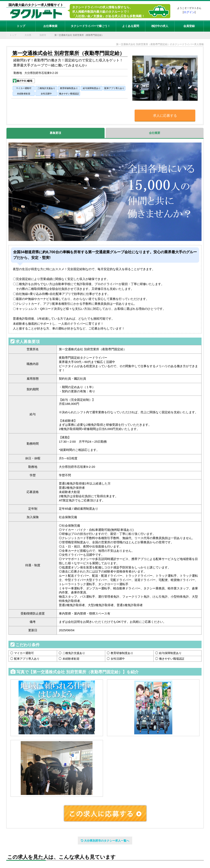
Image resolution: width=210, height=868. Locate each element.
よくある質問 (131, 26)
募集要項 (55, 133)
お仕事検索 (50, 26)
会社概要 (155, 133)
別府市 (43, 35)
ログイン (189, 12)
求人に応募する (165, 116)
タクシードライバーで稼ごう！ (90, 26)
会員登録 (189, 26)
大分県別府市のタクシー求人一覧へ (105, 841)
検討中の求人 (160, 26)
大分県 (28, 35)
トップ (21, 26)
